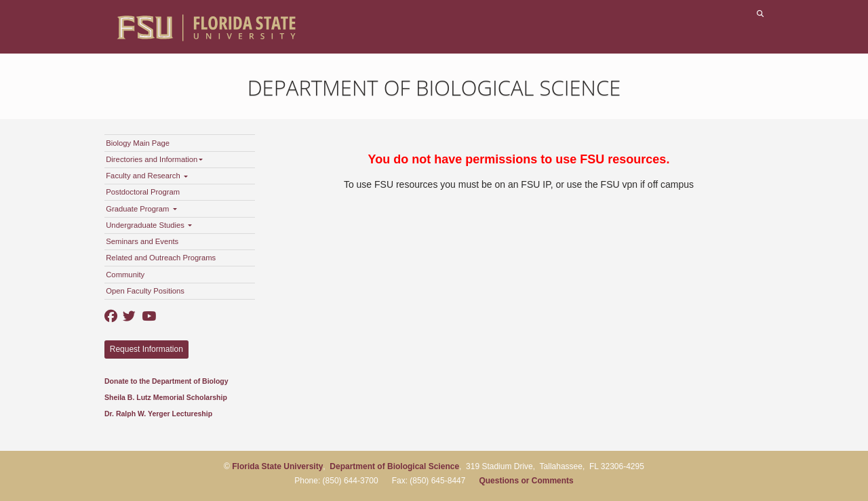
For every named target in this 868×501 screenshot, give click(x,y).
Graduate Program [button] (141, 209)
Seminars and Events (142, 241)
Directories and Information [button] (154, 159)
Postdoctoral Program (143, 192)
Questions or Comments (526, 481)
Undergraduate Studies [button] (149, 225)
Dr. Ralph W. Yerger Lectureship (158, 414)
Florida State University (277, 466)
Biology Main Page (138, 143)
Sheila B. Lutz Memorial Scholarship (166, 397)
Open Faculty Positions (145, 291)
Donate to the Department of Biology (166, 381)
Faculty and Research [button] (147, 176)
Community (125, 275)
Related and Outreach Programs (161, 258)
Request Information (146, 349)
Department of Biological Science (434, 87)
